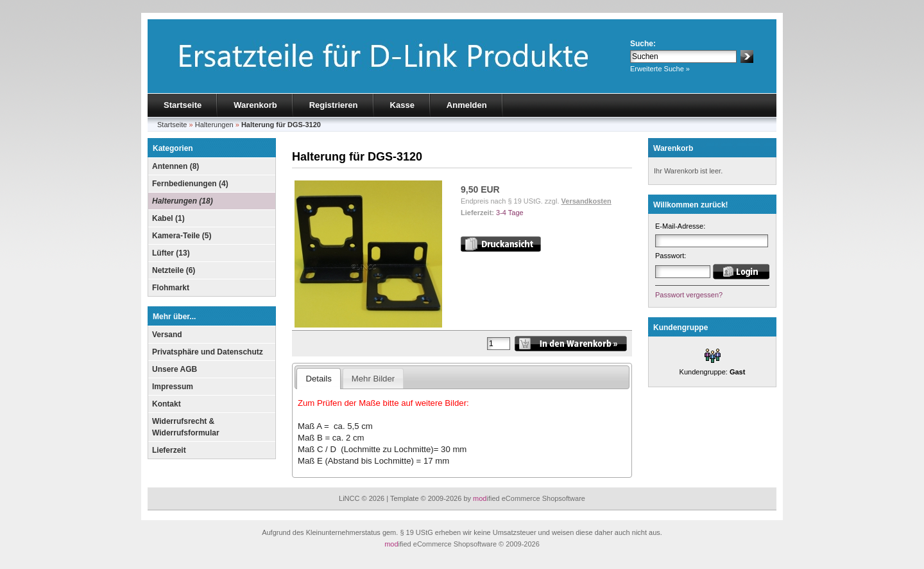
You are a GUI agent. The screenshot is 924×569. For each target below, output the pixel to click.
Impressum (173, 387)
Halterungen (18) (183, 201)
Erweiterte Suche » (660, 69)
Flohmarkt (171, 288)
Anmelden (467, 105)
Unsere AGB (175, 369)
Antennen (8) (175, 166)
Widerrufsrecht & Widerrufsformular (186, 427)
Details (318, 379)
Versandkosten (586, 201)
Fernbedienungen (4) (190, 184)
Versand (167, 335)
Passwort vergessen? (689, 295)
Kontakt (167, 404)
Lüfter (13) (171, 253)
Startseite (183, 105)
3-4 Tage (510, 213)
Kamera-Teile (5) (182, 236)
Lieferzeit (169, 450)
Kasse (402, 105)
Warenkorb (255, 105)
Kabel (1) (168, 218)
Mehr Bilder (373, 379)
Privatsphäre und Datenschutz (208, 352)
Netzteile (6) (174, 270)
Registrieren (334, 105)
